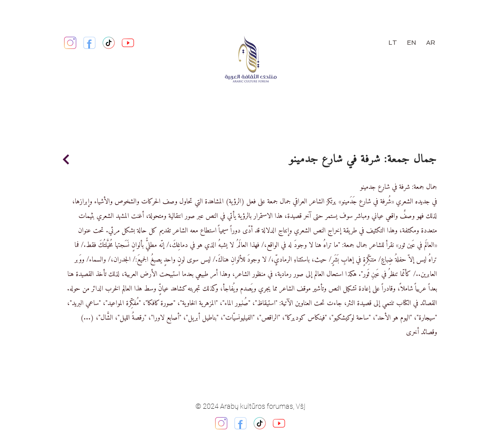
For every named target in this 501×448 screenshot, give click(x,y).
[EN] (412, 43)
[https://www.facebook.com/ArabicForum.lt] (89, 43)
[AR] (431, 43)
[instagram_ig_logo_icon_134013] (221, 423)
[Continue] (66, 159)
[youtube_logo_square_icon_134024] (128, 43)
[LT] (393, 43)
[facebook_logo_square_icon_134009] (240, 423)
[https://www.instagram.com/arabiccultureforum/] (70, 43)
